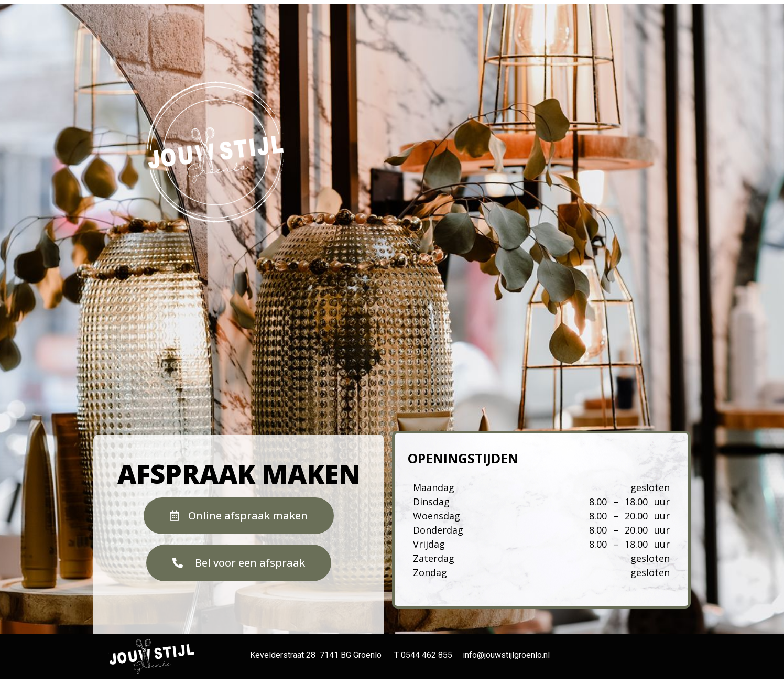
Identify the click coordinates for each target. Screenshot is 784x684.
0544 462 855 (427, 655)
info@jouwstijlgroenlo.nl (506, 655)
